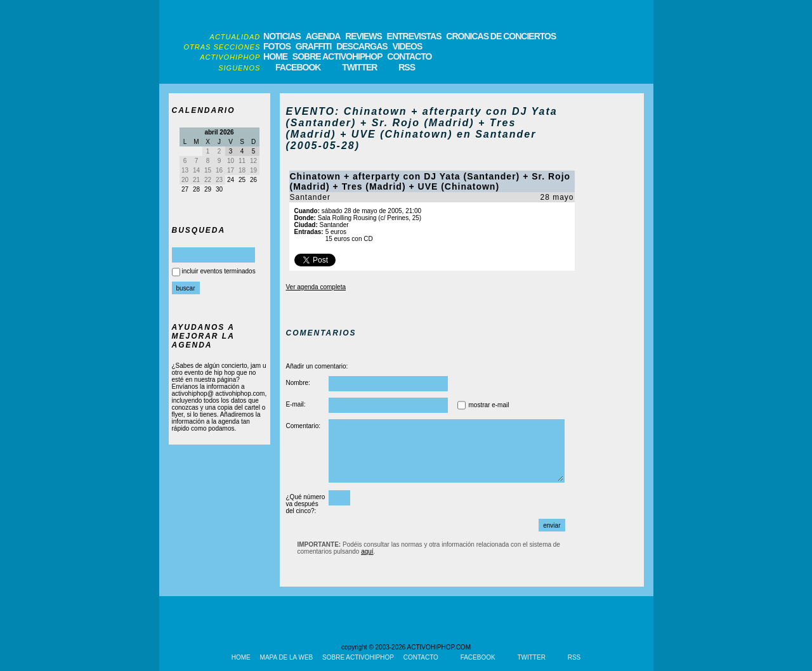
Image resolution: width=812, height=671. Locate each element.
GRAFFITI (314, 46)
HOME (275, 56)
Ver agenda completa (316, 287)
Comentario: (303, 426)
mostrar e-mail (489, 405)
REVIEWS (363, 36)
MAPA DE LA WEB (287, 657)
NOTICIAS (282, 36)
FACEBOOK (298, 67)
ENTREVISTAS (414, 36)
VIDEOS (407, 46)
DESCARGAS (362, 46)
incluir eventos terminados (219, 271)
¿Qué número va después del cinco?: (306, 504)
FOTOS (277, 46)
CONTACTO (409, 56)
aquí (367, 551)
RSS (407, 67)
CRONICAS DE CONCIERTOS (501, 36)
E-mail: (296, 404)
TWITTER (359, 67)
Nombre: (298, 383)
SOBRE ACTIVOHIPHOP (337, 56)
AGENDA (323, 36)
